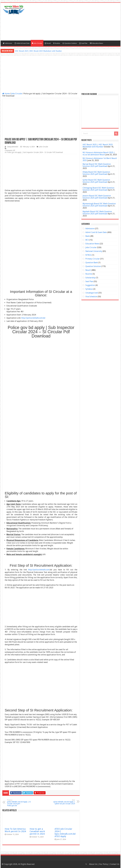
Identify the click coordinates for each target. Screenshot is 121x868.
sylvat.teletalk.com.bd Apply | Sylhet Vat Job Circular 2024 (63, 802)
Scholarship (90, 278)
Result (48, 43)
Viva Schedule (91, 297)
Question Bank (92, 263)
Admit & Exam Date (22, 43)
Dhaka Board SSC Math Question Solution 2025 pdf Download (96, 173)
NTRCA (88, 255)
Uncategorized (92, 293)
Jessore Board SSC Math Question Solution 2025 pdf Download (97, 197)
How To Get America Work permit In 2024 (15, 830)
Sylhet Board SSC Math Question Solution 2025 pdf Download (96, 181)
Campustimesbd (12, 147)
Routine (57, 43)
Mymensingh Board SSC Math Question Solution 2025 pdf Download (99, 205)
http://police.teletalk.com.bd (33, 318)
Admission (8, 43)
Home (6, 94)
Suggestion (90, 285)
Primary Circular (93, 259)
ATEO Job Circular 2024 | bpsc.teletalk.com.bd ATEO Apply (65, 833)
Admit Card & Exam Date (96, 232)
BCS (87, 240)
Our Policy (104, 864)
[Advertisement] (76, 22)
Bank (88, 236)
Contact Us (115, 864)
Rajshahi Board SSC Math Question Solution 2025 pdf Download (97, 213)
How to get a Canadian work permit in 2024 (37, 831)
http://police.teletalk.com (39, 570)
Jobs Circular (37, 43)
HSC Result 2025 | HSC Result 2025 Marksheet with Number (38, 51)
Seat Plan (83, 43)
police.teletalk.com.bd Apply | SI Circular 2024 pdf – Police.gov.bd (19, 803)
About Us (93, 864)
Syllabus (89, 289)
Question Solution (70, 43)
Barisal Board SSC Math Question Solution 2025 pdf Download (97, 165)
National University (94, 251)
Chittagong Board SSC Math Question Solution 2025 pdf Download (98, 189)
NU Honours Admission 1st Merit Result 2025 (100, 159)
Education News (96, 43)
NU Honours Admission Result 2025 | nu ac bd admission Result (99, 154)
